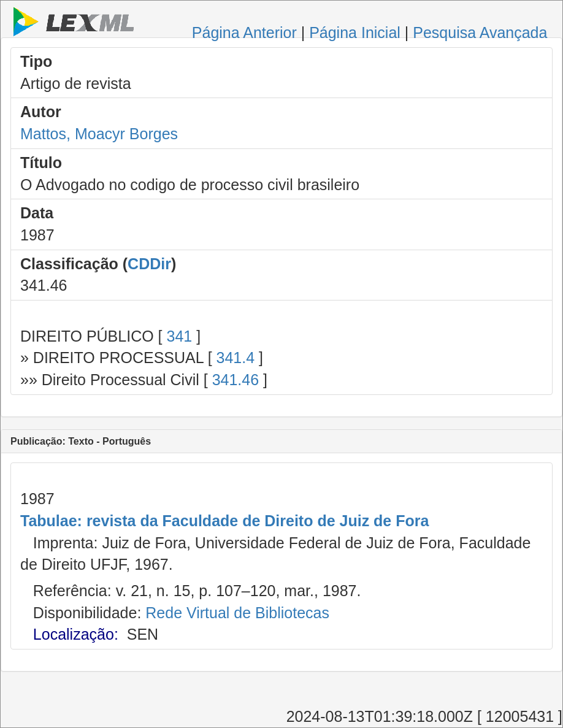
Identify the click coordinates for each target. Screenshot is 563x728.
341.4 (236, 358)
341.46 (236, 380)
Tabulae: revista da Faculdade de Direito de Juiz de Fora (224, 521)
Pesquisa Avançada (480, 33)
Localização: (76, 634)
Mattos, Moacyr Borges (99, 134)
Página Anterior (244, 33)
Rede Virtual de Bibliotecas (237, 613)
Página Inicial (355, 33)
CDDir (149, 264)
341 (179, 336)
